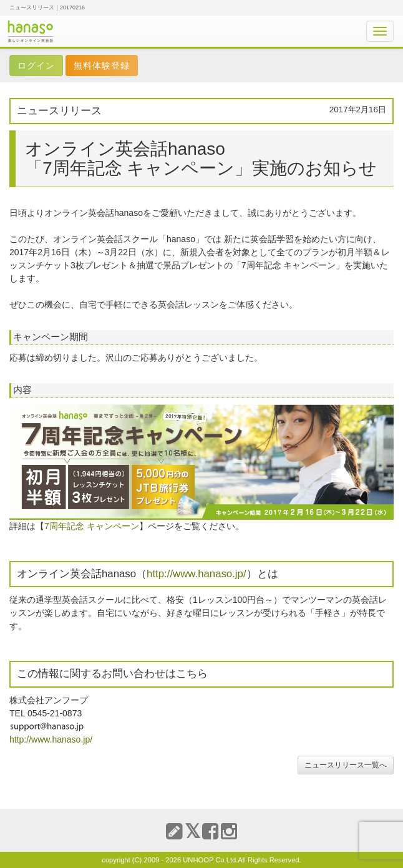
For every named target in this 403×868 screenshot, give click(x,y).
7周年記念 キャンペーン (92, 526)
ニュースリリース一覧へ (346, 765)
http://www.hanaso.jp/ (197, 574)
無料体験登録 (102, 66)
